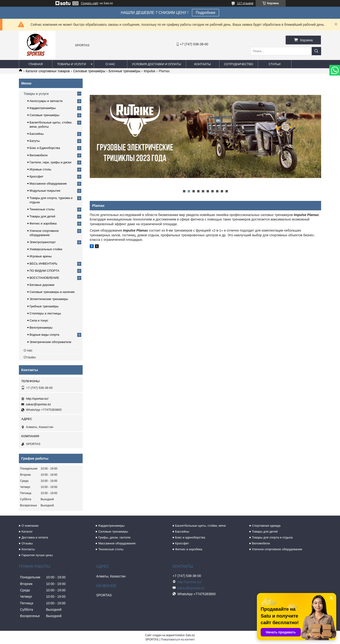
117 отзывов (245, 3)
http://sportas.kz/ (37, 399)
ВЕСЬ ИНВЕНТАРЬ (43, 264)
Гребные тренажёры (44, 306)
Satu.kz (190, 635)
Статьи (275, 64)
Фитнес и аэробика (43, 223)
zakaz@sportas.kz (38, 404)
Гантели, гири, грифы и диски (50, 162)
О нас (110, 64)
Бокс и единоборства (190, 537)
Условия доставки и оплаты (157, 64)
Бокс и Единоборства (45, 148)
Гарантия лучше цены (37, 555)
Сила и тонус (39, 320)
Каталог (27, 532)
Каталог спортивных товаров (48, 71)
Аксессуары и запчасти (46, 101)
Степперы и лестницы (45, 313)
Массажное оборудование (48, 184)
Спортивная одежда (266, 526)
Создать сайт (90, 3)
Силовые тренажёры (89, 71)
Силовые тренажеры (113, 532)
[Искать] (316, 51)
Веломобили (38, 155)
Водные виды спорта (44, 335)
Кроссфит (36, 176)
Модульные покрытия (45, 191)
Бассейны (37, 134)
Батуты (35, 141)
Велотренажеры (41, 328)
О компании (30, 526)
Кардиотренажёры (43, 108)
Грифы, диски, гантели (114, 537)
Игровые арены (41, 256)
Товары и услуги (72, 64)
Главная (36, 64)
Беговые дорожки (42, 285)
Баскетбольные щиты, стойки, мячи (200, 526)
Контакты (203, 64)
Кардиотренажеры (111, 526)
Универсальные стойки (46, 249)
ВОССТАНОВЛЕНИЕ (44, 278)
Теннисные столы (42, 209)
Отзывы (30, 357)
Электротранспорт (43, 242)
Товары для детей (42, 216)
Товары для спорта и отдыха (272, 537)
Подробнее (206, 13)
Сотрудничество (239, 64)
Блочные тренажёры (124, 71)
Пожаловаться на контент (178, 640)
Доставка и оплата (35, 537)
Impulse (150, 71)
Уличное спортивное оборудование (277, 549)
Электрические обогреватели (50, 342)
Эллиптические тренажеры (49, 299)
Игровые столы (40, 169)
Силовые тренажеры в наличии (52, 292)
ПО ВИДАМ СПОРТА (44, 271)
